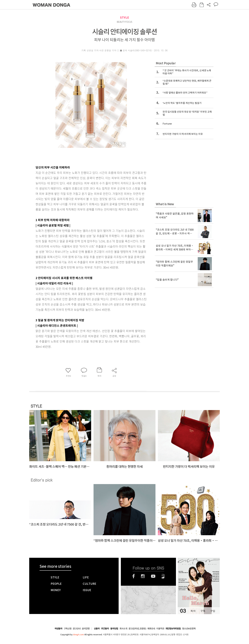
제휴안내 (151, 629)
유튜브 (153, 576)
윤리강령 (86, 629)
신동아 (97, 629)
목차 (193, 611)
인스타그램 (143, 576)
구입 (213, 611)
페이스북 (134, 576)
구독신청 (68, 629)
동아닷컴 (114, 629)
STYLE (124, 18)
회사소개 (123, 629)
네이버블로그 (163, 576)
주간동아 (105, 629)
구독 (203, 611)
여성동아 (58, 629)
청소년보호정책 (189, 629)
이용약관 (160, 629)
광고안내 (77, 629)
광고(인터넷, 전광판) (137, 629)
